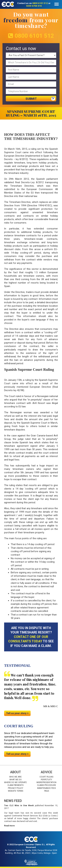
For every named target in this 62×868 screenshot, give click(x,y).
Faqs (47, 791)
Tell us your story (17, 713)
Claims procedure (47, 785)
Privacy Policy (16, 788)
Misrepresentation (46, 782)
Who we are (15, 777)
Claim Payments (15, 785)
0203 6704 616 (34, 6)
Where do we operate (15, 782)
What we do (16, 780)
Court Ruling (46, 777)
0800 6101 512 (40, 3)
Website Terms (16, 791)
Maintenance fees (46, 788)
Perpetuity (46, 780)
